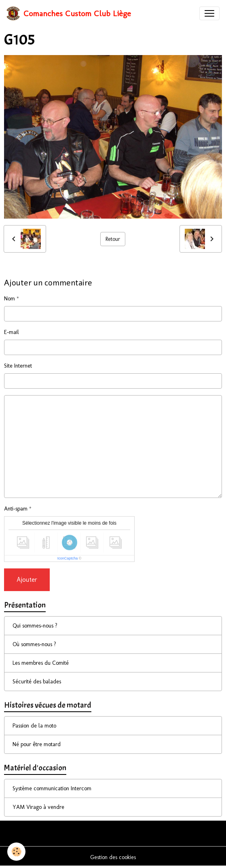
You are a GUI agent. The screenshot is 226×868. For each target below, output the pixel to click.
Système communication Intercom (52, 788)
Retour (113, 239)
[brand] (69, 13)
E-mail (12, 332)
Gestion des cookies (113, 857)
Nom (10, 299)
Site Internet (18, 366)
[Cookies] (16, 852)
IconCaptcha (68, 558)
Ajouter (27, 580)
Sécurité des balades (37, 682)
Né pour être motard (37, 744)
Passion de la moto (34, 726)
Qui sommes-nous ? (35, 626)
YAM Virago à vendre (38, 807)
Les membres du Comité (41, 663)
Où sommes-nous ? (34, 644)
